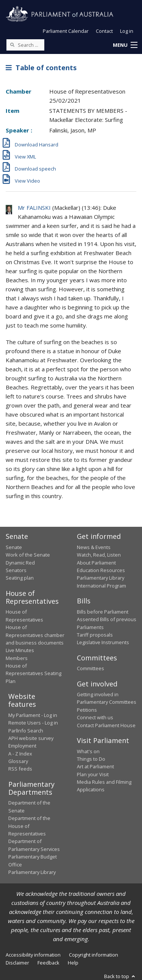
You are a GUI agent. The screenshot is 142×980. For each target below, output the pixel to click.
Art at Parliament (95, 766)
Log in (127, 31)
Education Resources (101, 570)
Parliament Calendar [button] (66, 31)
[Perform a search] (12, 45)
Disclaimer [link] (17, 963)
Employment (22, 746)
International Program (101, 586)
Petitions (87, 710)
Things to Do (91, 759)
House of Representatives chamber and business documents (35, 635)
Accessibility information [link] (33, 955)
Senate (14, 547)
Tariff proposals (95, 635)
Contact (104, 31)
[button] (125, 45)
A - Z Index (20, 754)
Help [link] (73, 963)
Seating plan (20, 578)
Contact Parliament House (106, 725)
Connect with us (95, 717)
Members (17, 658)
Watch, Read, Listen (99, 555)
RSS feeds (20, 769)
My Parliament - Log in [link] (33, 715)
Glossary (18, 761)
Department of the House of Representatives (29, 826)
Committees (91, 668)
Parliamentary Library (101, 578)
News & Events (94, 547)
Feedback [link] (48, 963)
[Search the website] (25, 45)
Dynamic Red (20, 563)
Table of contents (41, 68)
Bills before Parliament (103, 612)
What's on (88, 751)
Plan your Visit (93, 774)
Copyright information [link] (94, 955)
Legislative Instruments (103, 642)
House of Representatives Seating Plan (34, 673)
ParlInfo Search (26, 731)
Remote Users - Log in (33, 723)
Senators (16, 570)
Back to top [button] (120, 976)
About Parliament (96, 563)
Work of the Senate (28, 555)
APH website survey (31, 738)
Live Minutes (20, 650)
